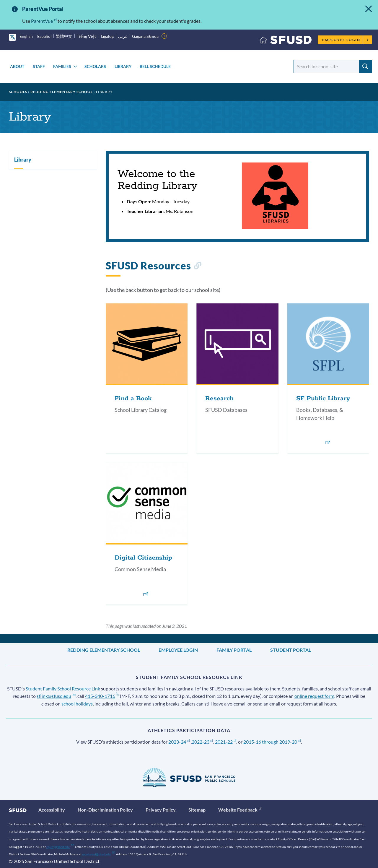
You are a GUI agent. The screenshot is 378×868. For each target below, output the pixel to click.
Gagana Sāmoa (145, 36)
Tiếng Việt (86, 36)
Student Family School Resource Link (63, 689)
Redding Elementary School (62, 92)
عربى (123, 36)
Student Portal (291, 650)
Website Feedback (240, 810)
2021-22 (226, 742)
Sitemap (197, 810)
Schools (18, 92)
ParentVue (44, 21)
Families (62, 66)
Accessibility (52, 810)
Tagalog (107, 36)
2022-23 (202, 742)
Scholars (95, 66)
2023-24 (179, 742)
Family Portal (234, 650)
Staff (39, 66)
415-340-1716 (102, 696)
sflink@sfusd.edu (56, 696)
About (17, 66)
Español (44, 36)
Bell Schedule (155, 66)
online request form (314, 696)
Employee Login (346, 40)
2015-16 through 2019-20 (272, 742)
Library (123, 66)
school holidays (77, 704)
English (26, 36)
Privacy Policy (161, 810)
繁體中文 (64, 36)
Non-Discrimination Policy (105, 810)
